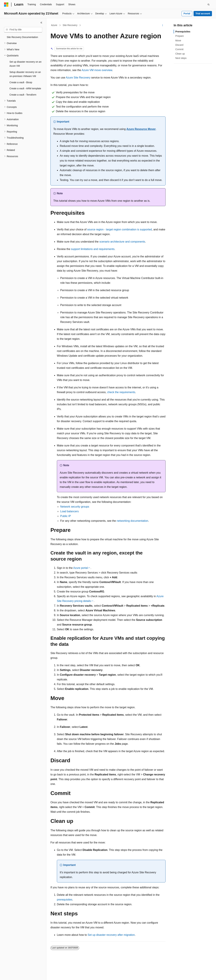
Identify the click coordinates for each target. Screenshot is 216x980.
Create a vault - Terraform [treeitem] (23, 95)
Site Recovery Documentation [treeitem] (22, 37)
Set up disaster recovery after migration (111, 935)
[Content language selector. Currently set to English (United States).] (20, 974)
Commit (179, 49)
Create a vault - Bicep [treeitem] (21, 82)
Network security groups (75, 507)
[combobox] (23, 30)
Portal (187, 14)
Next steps (181, 58)
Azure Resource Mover (141, 129)
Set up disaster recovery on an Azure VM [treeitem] (25, 64)
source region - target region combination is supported (120, 229)
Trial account (203, 14)
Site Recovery (70, 25)
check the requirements (121, 392)
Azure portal (80, 568)
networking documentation (132, 521)
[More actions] (163, 25)
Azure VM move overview (97, 70)
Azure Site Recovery (78, 78)
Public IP (66, 516)
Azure (54, 25)
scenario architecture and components (122, 242)
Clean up (180, 54)
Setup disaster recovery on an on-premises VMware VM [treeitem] (25, 74)
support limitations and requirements (93, 249)
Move (178, 41)
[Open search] (209, 5)
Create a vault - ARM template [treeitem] (25, 88)
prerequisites (65, 900)
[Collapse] (41, 23)
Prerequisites (183, 32)
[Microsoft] (6, 5)
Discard (179, 45)
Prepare (180, 36)
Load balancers (69, 511)
